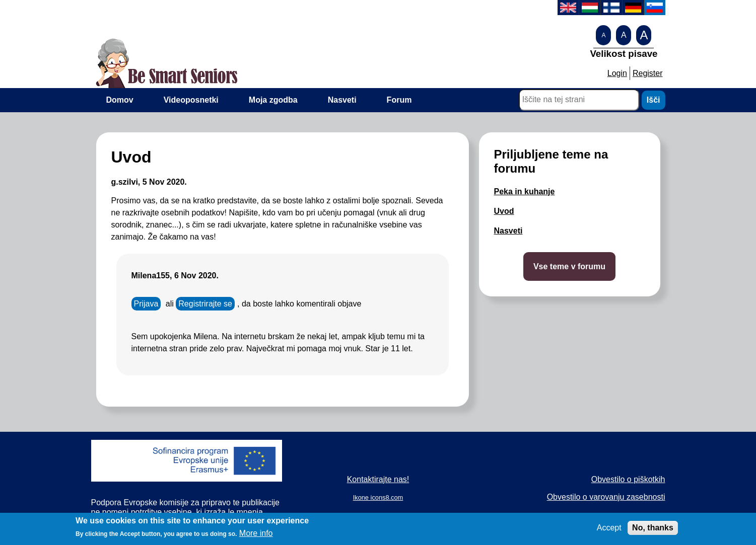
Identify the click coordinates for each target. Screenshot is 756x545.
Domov (120, 100)
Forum (399, 100)
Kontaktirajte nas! (378, 479)
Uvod (504, 211)
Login (617, 73)
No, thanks (653, 531)
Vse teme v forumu (569, 266)
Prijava (146, 304)
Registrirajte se (205, 304)
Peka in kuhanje (525, 191)
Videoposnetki (191, 100)
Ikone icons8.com (378, 497)
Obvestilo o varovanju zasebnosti (606, 497)
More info (256, 537)
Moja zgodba (273, 100)
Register (648, 73)
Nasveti (342, 100)
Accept (609, 531)
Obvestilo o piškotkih (628, 479)
